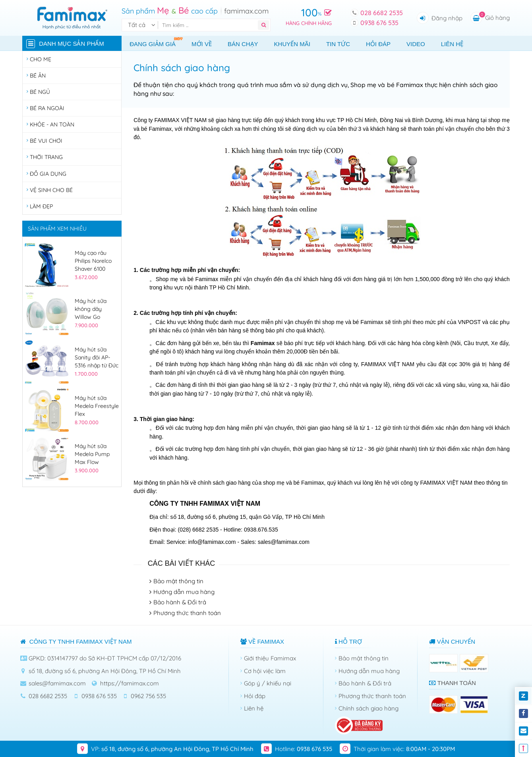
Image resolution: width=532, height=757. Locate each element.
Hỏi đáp (378, 44)
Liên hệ (452, 44)
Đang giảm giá (157, 42)
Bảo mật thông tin (178, 581)
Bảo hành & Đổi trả (180, 602)
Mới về (202, 44)
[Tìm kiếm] (210, 25)
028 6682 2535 (382, 13)
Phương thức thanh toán (187, 613)
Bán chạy (243, 44)
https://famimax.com (130, 683)
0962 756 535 (148, 696)
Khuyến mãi (292, 44)
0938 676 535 (379, 23)
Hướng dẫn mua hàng (184, 592)
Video (416, 44)
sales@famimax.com (57, 683)
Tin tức (338, 44)
